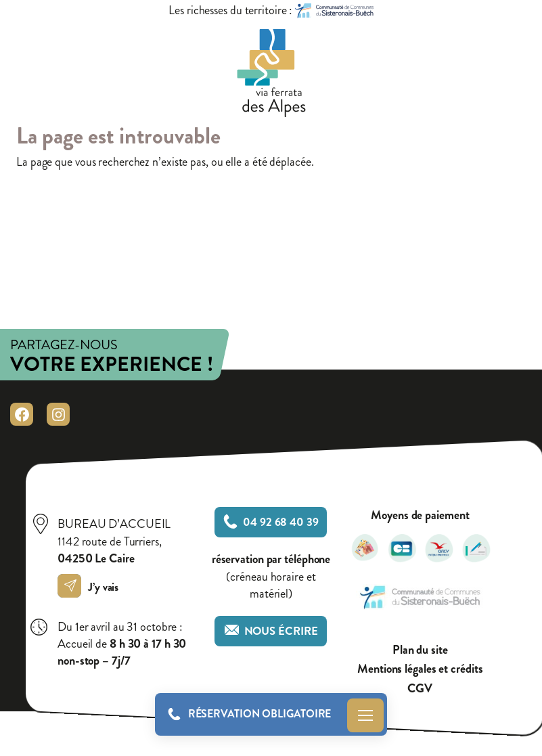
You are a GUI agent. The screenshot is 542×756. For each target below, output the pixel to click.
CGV (420, 689)
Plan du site (420, 650)
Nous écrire (271, 631)
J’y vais (91, 587)
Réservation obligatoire (260, 714)
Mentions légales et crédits (420, 669)
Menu (365, 715)
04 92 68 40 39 (271, 522)
